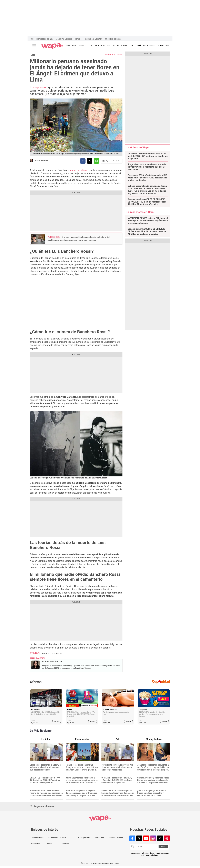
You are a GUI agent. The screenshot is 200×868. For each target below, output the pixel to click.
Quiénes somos (163, 853)
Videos (49, 844)
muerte (45, 654)
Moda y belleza (84, 838)
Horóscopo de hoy (45, 39)
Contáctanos (136, 853)
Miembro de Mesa (113, 39)
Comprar (57, 721)
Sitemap (66, 844)
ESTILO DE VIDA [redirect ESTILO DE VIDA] (120, 46)
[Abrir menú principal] (34, 46)
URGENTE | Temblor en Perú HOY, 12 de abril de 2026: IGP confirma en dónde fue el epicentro (148, 156)
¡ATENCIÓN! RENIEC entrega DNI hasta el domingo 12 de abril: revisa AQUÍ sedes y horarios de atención (148, 221)
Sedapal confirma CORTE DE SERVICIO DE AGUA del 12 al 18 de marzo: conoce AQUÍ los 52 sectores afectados (147, 202)
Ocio (33, 55)
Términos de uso (149, 853)
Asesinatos (57, 654)
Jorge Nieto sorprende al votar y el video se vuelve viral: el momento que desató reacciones (147, 167)
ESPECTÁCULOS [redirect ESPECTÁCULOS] (86, 46)
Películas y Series (116, 838)
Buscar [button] (163, 847)
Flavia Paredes (41, 160)
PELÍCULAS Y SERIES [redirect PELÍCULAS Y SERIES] (146, 46)
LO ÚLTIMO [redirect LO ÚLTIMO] (71, 46)
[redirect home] (52, 46)
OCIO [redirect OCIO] (132, 46)
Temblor (78, 39)
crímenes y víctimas (78, 170)
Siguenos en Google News (111, 161)
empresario (41, 87)
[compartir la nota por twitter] (90, 161)
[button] (133, 847)
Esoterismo (35, 844)
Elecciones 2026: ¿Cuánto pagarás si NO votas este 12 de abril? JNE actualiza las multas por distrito (147, 178)
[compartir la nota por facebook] (83, 161)
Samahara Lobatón (94, 39)
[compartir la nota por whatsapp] (96, 161)
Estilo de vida (99, 838)
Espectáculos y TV (54, 838)
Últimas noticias (37, 838)
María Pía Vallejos (64, 39)
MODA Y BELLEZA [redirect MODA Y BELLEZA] (103, 46)
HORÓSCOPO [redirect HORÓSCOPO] (163, 46)
